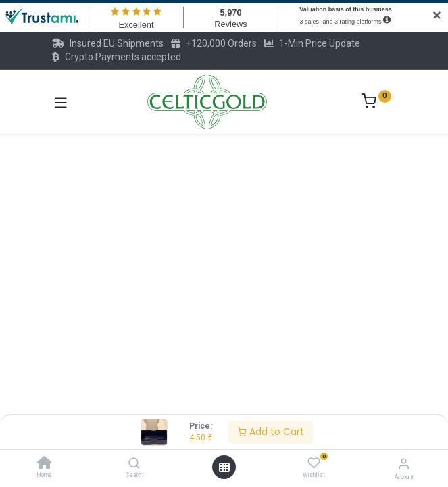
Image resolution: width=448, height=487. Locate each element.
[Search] (134, 464)
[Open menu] (224, 467)
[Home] (45, 464)
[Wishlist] (314, 463)
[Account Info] (404, 464)
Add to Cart (271, 432)
